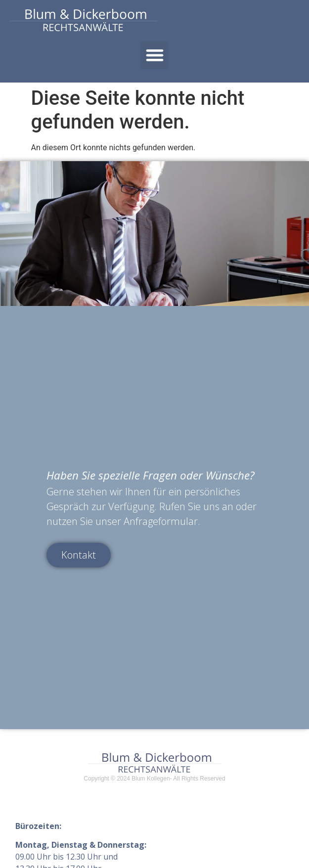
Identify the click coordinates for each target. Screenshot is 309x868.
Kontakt (79, 554)
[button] (154, 55)
